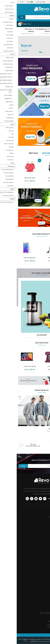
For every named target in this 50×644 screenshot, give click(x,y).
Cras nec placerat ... (13, 258)
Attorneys (45, 563)
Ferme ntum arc (37, 178)
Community (44, 527)
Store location (44, 542)
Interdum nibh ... (37, 258)
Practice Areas (44, 567)
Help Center (44, 601)
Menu (43, 23)
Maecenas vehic (13, 178)
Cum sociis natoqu (13, 366)
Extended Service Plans (41, 524)
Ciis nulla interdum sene (40, 429)
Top (48, 33)
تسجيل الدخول (36, 2)
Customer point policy (41, 552)
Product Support (43, 514)
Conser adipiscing (37, 366)
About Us (45, 591)
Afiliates (45, 545)
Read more (45, 435)
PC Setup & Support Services (39, 517)
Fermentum (34, 431)
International (44, 548)
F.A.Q (46, 595)
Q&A (46, 577)
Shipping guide (43, 538)
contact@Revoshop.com (38, 621)
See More (8, 49)
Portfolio (45, 598)
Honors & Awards (43, 573)
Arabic (13, 2)
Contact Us (45, 588)
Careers (45, 570)
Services (45, 520)
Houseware (25, 335)
